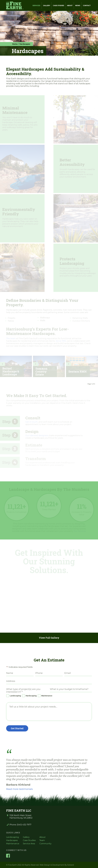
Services (36, 6)
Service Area (29, 844)
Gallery (47, 6)
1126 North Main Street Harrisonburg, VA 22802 (21, 817)
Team (42, 840)
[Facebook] (8, 856)
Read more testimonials (19, 789)
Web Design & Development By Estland (57, 865)
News (78, 6)
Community (45, 844)
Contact (87, 6)
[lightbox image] (17, 592)
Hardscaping (29, 696)
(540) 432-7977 (24, 825)
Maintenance (45, 696)
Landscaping (13, 696)
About (70, 6)
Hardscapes (12, 840)
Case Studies (59, 6)
